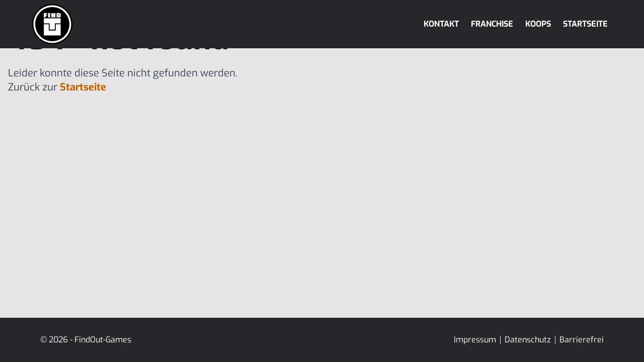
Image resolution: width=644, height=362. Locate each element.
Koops (538, 24)
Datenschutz (528, 340)
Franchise (492, 24)
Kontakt (441, 24)
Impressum (475, 340)
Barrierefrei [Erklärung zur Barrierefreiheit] (582, 340)
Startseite (585, 24)
